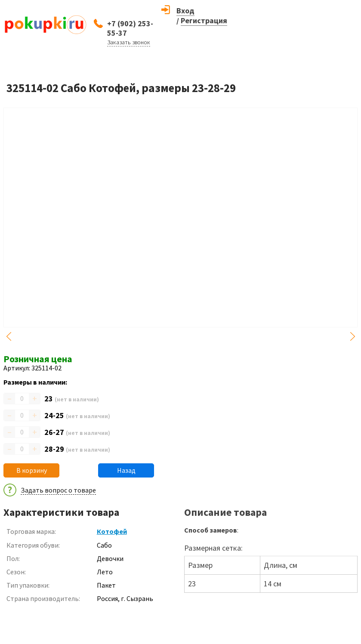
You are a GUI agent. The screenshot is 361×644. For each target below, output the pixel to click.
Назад (126, 470)
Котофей (112, 531)
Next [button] (352, 336)
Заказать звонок (129, 42)
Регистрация (204, 20)
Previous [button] (9, 336)
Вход (185, 11)
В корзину (32, 470)
